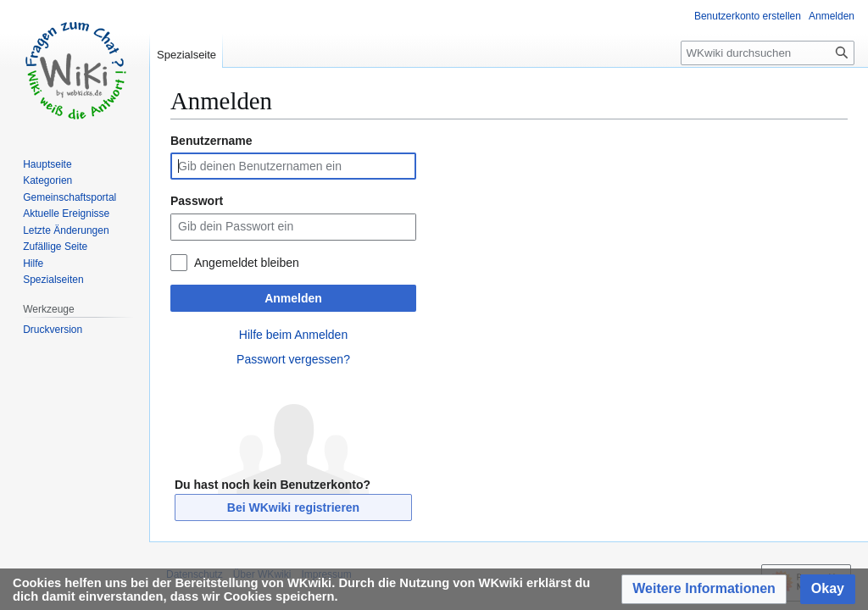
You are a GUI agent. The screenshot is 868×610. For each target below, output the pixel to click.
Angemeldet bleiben (247, 263)
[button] (704, 589)
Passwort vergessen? (293, 359)
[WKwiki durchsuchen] (768, 53)
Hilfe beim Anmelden (293, 335)
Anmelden (293, 298)
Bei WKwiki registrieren (293, 507)
